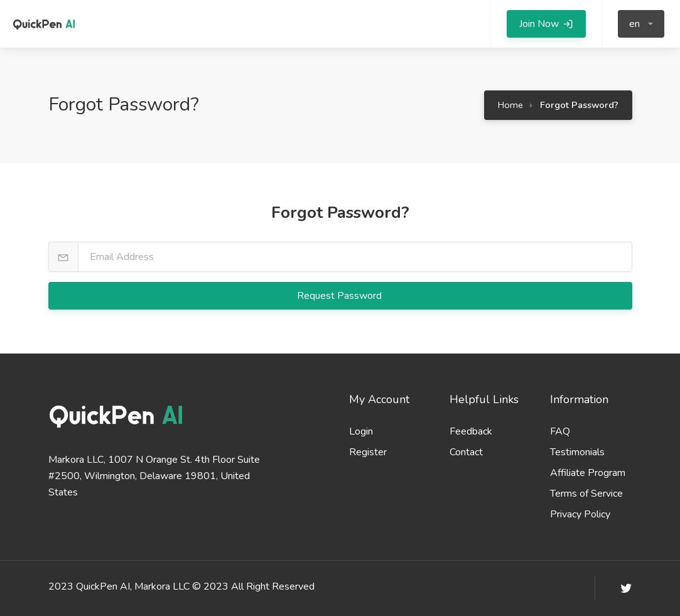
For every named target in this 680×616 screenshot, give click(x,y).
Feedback (471, 431)
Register (368, 452)
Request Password (341, 296)
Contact (466, 452)
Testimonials (577, 452)
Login (361, 431)
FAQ (560, 431)
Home (510, 105)
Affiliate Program (588, 473)
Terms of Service (586, 494)
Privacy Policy (580, 514)
